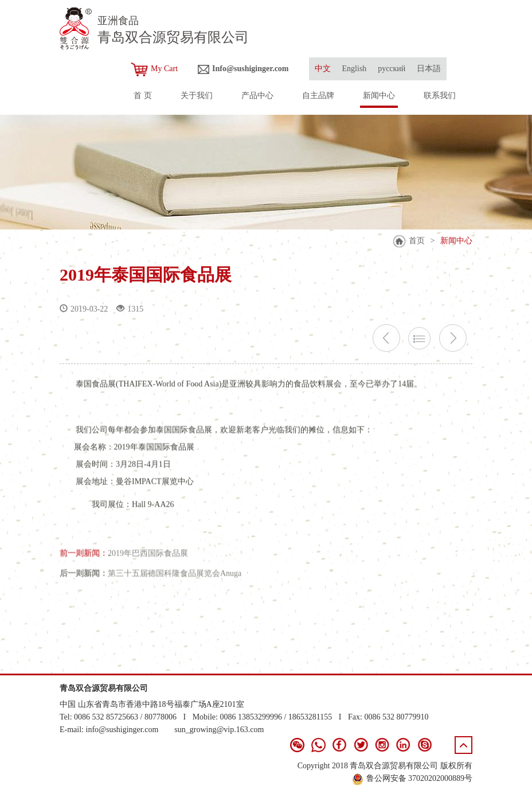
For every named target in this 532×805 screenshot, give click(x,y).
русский (392, 69)
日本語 (429, 69)
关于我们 (197, 96)
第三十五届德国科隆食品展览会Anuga (175, 579)
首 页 (143, 96)
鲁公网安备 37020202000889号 (412, 778)
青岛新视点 (452, 790)
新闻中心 (379, 96)
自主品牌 (318, 96)
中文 (323, 69)
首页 (417, 241)
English (355, 69)
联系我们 (440, 96)
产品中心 (257, 96)
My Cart (154, 69)
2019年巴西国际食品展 (148, 558)
